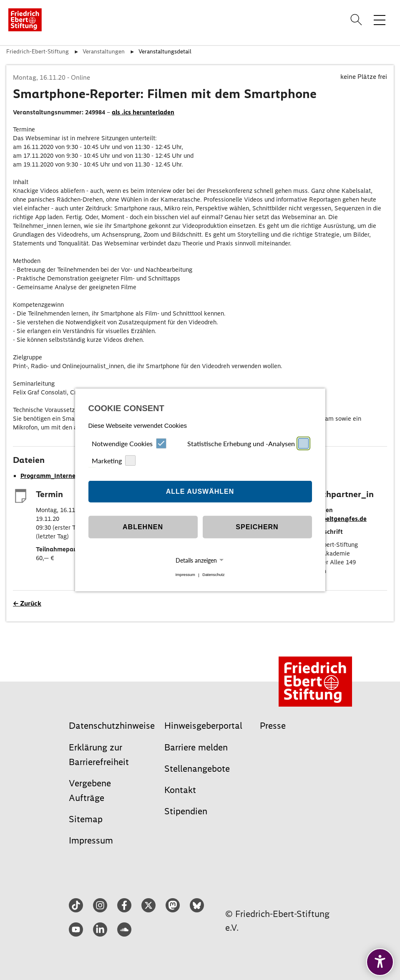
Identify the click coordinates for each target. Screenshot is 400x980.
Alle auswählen (200, 491)
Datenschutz (213, 575)
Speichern (257, 527)
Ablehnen (143, 527)
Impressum (185, 575)
